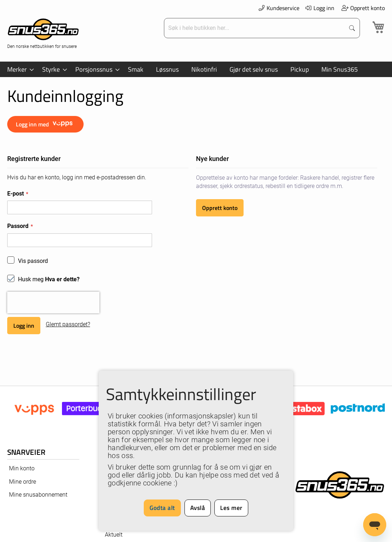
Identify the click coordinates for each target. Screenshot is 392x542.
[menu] (196, 69)
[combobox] (255, 28)
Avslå (198, 508)
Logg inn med (45, 124)
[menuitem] (18, 69)
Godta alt (162, 508)
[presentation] (53, 303)
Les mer (231, 508)
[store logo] (43, 33)
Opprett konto (363, 8)
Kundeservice (279, 8)
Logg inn (320, 8)
